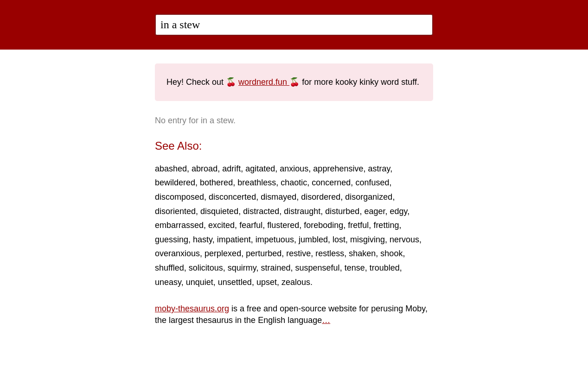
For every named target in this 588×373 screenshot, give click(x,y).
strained (275, 268)
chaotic (294, 183)
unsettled (235, 282)
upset (267, 282)
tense (355, 268)
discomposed (179, 197)
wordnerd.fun (264, 82)
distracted (261, 211)
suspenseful (318, 268)
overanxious (177, 253)
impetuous (275, 240)
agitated (260, 169)
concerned (331, 183)
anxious (294, 169)
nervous (404, 240)
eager (374, 211)
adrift (231, 169)
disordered (321, 197)
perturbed (264, 253)
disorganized (369, 197)
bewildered (175, 183)
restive (298, 253)
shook (391, 253)
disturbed (342, 211)
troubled (385, 268)
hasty (203, 240)
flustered (283, 225)
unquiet (200, 282)
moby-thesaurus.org (192, 309)
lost (339, 240)
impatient (234, 240)
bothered (216, 183)
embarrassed (179, 225)
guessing (172, 240)
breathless (257, 183)
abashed (171, 169)
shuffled (169, 268)
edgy (398, 211)
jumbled (313, 240)
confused (372, 183)
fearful (251, 225)
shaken (362, 253)
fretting (386, 225)
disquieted (219, 211)
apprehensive (338, 169)
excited (221, 225)
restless (330, 253)
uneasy (168, 282)
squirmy (242, 268)
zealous (296, 282)
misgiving (367, 240)
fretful (358, 225)
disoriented (175, 211)
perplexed (223, 253)
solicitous (206, 268)
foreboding (323, 225)
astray (379, 169)
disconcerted (232, 197)
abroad (205, 169)
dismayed (278, 197)
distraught (302, 211)
